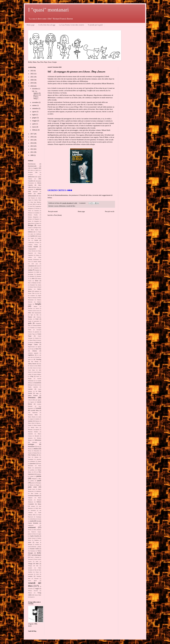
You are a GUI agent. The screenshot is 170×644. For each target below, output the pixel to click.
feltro (30, 313)
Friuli (37, 319)
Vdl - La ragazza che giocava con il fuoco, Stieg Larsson (76, 72)
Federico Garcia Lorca (34, 311)
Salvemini (33, 510)
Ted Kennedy (31, 551)
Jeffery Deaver (32, 364)
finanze (30, 317)
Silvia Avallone (37, 530)
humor (37, 342)
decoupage (31, 274)
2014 (32, 143)
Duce (40, 283)
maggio (35, 121)
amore (30, 194)
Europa (34, 298)
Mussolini (37, 451)
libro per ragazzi (37, 400)
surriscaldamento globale (35, 547)
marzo (34, 127)
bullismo (30, 232)
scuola (32, 521)
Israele (38, 357)
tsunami (30, 568)
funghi (30, 321)
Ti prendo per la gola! (95, 25)
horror (40, 340)
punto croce (32, 487)
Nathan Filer (36, 453)
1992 (29, 168)
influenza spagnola (33, 353)
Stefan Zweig (31, 538)
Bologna (31, 225)
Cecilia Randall (33, 247)
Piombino (39, 474)
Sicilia (30, 530)
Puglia (38, 485)
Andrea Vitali (38, 200)
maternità (30, 434)
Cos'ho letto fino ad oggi (47, 25)
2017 (32, 134)
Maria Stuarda (38, 425)
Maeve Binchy (32, 417)
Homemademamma (61, 195)
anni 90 (32, 206)
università (30, 574)
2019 (32, 83)
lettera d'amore (33, 395)
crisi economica (35, 268)
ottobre (35, 105)
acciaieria (30, 175)
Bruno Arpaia (35, 230)
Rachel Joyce (32, 489)
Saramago (39, 517)
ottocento (39, 459)
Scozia (39, 519)
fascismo (30, 308)
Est (38, 293)
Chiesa (37, 255)
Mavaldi (37, 436)
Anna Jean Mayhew (36, 202)
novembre (35, 102)
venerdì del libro (71, 206)
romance (33, 506)
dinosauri (39, 274)
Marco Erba (31, 423)
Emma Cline (33, 287)
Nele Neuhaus (32, 455)
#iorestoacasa (32, 164)
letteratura (32, 398)
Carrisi (36, 240)
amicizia (39, 189)
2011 (32, 152)
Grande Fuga (31, 334)
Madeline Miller (33, 415)
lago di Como (33, 385)
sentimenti (32, 527)
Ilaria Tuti (38, 349)
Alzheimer (31, 189)
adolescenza (31, 177)
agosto (34, 112)
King (32, 376)
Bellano (30, 219)
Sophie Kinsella (34, 536)
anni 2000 (32, 204)
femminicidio (38, 313)
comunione (31, 266)
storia (30, 542)
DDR (38, 272)
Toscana (30, 559)
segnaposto (31, 525)
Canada (39, 236)
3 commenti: (82, 203)
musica (36, 449)
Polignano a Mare (36, 479)
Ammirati (35, 192)
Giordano (32, 328)
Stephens (37, 540)
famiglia (38, 304)
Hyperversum (31, 347)
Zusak (31, 597)
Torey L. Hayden (35, 557)
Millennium (62, 206)
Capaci (32, 238)
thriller (39, 553)
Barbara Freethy (33, 215)
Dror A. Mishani (32, 283)
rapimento (39, 491)
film (37, 315)
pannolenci (33, 464)
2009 (32, 155)
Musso (30, 451)
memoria (30, 438)
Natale (30, 453)
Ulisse (37, 572)
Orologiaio (31, 459)
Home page (31, 25)
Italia (29, 359)
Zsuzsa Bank (38, 595)
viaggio (37, 589)
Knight (30, 378)
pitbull (32, 476)
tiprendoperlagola (36, 555)
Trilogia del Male (33, 564)
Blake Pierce (31, 223)
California (39, 234)
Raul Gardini (35, 493)
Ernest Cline (31, 293)
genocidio (37, 321)
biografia (37, 221)
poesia (39, 476)
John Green (33, 368)
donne (37, 281)
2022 (32, 74)
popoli (39, 481)
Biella (30, 221)
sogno (40, 534)
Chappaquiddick (32, 249)
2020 (32, 80)
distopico (32, 276)
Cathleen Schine (33, 245)
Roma (39, 504)
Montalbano (31, 447)
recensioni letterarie (34, 496)
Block (38, 223)
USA (37, 574)
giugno (34, 118)
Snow (35, 534)
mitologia (35, 442)
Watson (30, 593)
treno (37, 561)
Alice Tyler (37, 187)
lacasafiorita (38, 383)
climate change (37, 261)
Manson (37, 421)
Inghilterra (31, 355)
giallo (30, 323)
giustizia (37, 332)
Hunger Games (33, 344)
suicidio (37, 544)
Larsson (56, 206)
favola (37, 308)
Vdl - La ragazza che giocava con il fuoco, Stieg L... (36, 95)
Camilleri (33, 236)
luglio (34, 115)
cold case (35, 264)
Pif (35, 472)
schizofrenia (33, 519)
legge (37, 393)
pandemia (33, 461)
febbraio (35, 130)
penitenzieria (38, 468)
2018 (32, 86)
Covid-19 (39, 266)
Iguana (39, 347)
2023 (32, 71)
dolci (33, 279)
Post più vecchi (110, 212)
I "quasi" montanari (48, 10)
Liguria (32, 402)
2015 (32, 140)
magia (31, 419)
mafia (40, 417)
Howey (32, 342)
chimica (30, 257)
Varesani (36, 578)
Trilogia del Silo (33, 566)
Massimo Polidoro (33, 432)
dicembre (35, 89)
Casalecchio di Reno (34, 242)
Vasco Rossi (32, 581)
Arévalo (37, 208)
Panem (39, 461)
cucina (30, 270)
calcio (32, 234)
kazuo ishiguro (37, 374)
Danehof (37, 270)
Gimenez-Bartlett (37, 325)
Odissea (36, 457)
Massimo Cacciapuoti (34, 430)
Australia (36, 211)
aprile (34, 124)
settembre (35, 108)
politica (32, 481)
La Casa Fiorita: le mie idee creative (72, 25)
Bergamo (37, 219)
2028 (37, 170)
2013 (32, 146)
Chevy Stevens (32, 251)
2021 (32, 77)
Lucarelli (38, 408)
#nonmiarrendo (32, 166)
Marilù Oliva (35, 427)
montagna (31, 444)
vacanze (30, 576)
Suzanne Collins (34, 549)
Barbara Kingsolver (33, 217)
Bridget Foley (38, 228)
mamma (30, 421)
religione (30, 498)
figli (32, 315)
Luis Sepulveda (33, 413)
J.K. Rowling (37, 359)
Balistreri (30, 213)
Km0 (38, 376)
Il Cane (32, 349)
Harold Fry (38, 338)
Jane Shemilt (35, 361)
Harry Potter (33, 340)
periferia (32, 470)
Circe (29, 261)
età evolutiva (31, 296)
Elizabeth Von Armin (36, 285)
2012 (32, 149)
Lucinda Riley (35, 410)
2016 (32, 137)
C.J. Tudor (38, 232)
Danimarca (31, 272)
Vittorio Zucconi (33, 591)
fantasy (35, 306)
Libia (29, 400)
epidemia (37, 291)
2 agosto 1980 (37, 168)
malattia (37, 419)
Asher (30, 211)
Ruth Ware (38, 508)
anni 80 (39, 204)
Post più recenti (53, 212)
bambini (37, 213)
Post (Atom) (58, 215)
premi (33, 483)
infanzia (35, 351)
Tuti (35, 570)
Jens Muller (38, 366)
